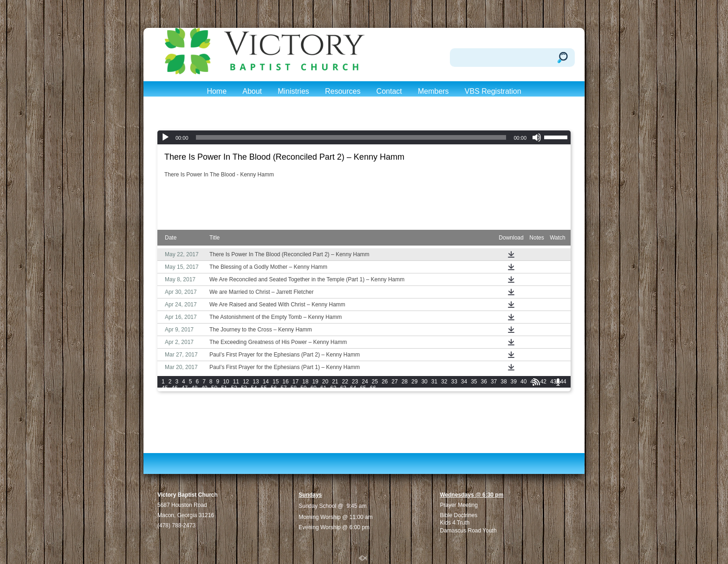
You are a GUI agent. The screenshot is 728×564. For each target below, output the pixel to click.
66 (373, 388)
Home (217, 91)
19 (315, 382)
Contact (389, 91)
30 (424, 382)
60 (313, 388)
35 (474, 382)
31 (434, 382)
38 (504, 382)
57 (283, 388)
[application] (364, 137)
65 (363, 388)
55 (264, 388)
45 (165, 388)
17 (296, 382)
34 (464, 382)
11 (236, 382)
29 (414, 382)
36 (484, 382)
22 (345, 382)
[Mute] (537, 137)
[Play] (165, 137)
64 (353, 388)
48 (194, 388)
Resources (343, 91)
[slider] (351, 137)
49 (204, 388)
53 (244, 388)
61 (323, 388)
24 (365, 382)
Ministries (293, 91)
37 (494, 382)
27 (394, 382)
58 (294, 388)
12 (246, 382)
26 (385, 382)
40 (523, 382)
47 (185, 388)
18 (305, 382)
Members (433, 91)
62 (333, 388)
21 (335, 382)
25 (375, 382)
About (252, 91)
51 (224, 388)
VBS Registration (493, 91)
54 (254, 388)
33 (454, 382)
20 (325, 382)
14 (266, 382)
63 (343, 388)
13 (256, 382)
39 (514, 382)
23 (355, 382)
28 (405, 382)
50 (214, 388)
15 (276, 382)
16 (285, 382)
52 (234, 388)
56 (274, 388)
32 (444, 382)
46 (174, 388)
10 (226, 382)
